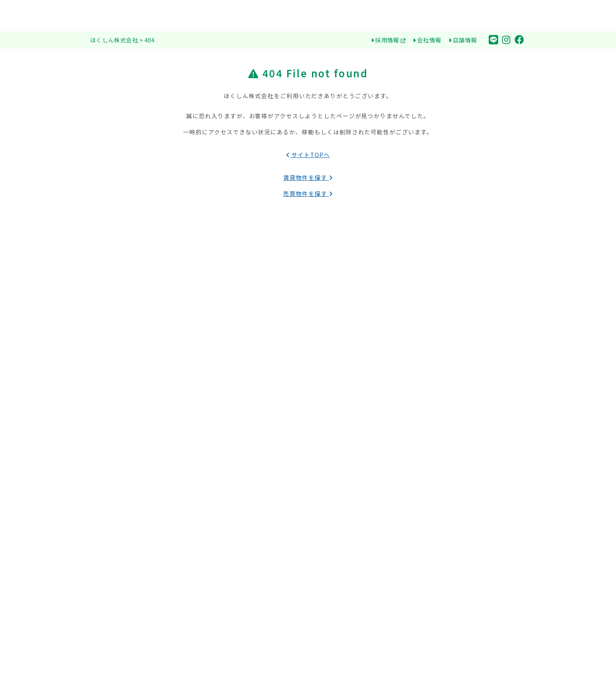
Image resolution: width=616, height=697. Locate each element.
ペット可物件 (227, 451)
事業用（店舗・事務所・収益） (138, 451)
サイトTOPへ (308, 155)
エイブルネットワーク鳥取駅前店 (476, 439)
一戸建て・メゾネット (126, 381)
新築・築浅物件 (230, 427)
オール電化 (224, 474)
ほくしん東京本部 (457, 451)
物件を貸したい (454, 369)
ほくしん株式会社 (340, 354)
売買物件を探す (308, 193)
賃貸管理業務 (451, 509)
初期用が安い (227, 439)
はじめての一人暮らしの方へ (359, 381)
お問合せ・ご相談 (452, 563)
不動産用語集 (339, 474)
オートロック (227, 486)
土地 (104, 415)
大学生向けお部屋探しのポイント (364, 463)
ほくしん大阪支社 (457, 463)
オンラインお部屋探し (350, 405)
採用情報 (389, 40)
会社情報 (427, 40)
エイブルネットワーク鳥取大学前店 (479, 427)
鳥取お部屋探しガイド (346, 435)
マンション (112, 439)
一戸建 (107, 427)
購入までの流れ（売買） (353, 498)
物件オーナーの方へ (455, 354)
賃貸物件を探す (308, 177)
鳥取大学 (221, 369)
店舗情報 (463, 40)
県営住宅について (345, 417)
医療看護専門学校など (238, 393)
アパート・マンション (126, 369)
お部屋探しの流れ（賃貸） (356, 451)
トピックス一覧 (454, 544)
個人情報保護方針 (457, 578)
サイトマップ (451, 590)
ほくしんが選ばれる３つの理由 (362, 369)
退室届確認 (440, 609)
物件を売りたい (454, 381)
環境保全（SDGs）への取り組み (363, 393)
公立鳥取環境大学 (233, 381)
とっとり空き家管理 (462, 521)
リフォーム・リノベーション (471, 497)
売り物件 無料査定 (457, 393)
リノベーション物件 (236, 463)
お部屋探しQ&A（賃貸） (353, 486)
